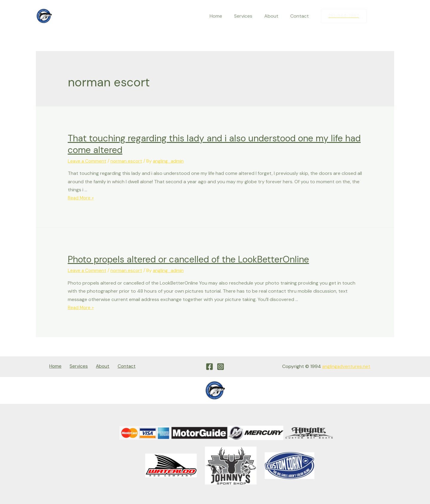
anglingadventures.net (346, 366)
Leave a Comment (87, 161)
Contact (301, 16)
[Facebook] (377, 16)
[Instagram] (390, 16)
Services (249, 16)
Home (224, 16)
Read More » (81, 198)
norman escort (128, 161)
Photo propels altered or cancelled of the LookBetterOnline (188, 259)
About (275, 16)
